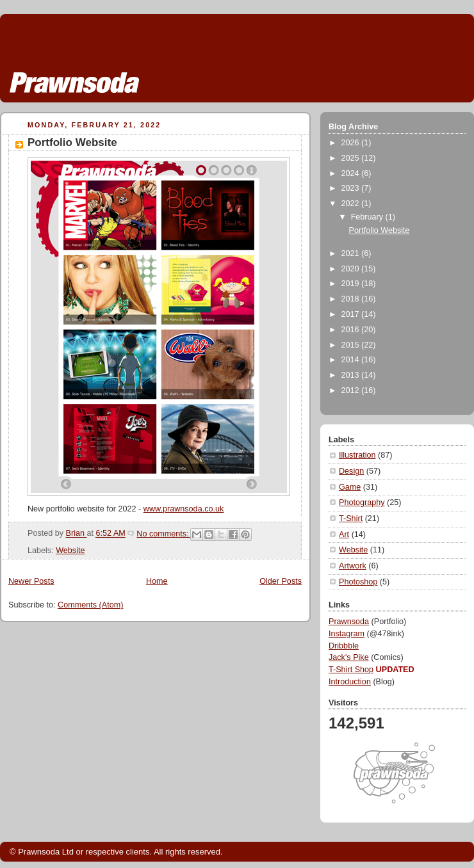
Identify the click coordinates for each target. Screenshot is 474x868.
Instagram (347, 634)
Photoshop (358, 582)
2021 (352, 253)
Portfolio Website (72, 142)
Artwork (353, 566)
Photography (362, 502)
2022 (352, 204)
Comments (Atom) (90, 605)
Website (70, 551)
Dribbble (344, 646)
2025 (352, 158)
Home (157, 581)
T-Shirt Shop (351, 670)
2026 (352, 143)
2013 (352, 375)
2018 (352, 299)
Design (351, 471)
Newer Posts (31, 581)
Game (350, 487)
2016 (352, 330)
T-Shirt (351, 518)
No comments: (164, 534)
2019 (352, 284)
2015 (352, 345)
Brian (77, 534)
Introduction (350, 682)
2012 (352, 390)
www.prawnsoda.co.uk (184, 509)
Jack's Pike (349, 657)
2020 (352, 269)
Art (344, 534)
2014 (352, 360)
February (368, 217)
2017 (352, 314)
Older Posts (281, 581)
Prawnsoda (349, 622)
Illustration (357, 455)
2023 (352, 188)
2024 (352, 173)
